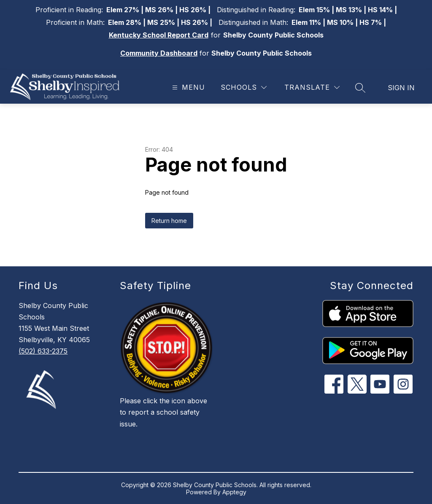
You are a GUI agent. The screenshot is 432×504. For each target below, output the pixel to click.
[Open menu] (188, 87)
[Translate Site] (312, 87)
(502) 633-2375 (43, 351)
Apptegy (234, 492)
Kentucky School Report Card (159, 35)
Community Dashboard (159, 53)
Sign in (401, 88)
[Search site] (360, 88)
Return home (169, 221)
